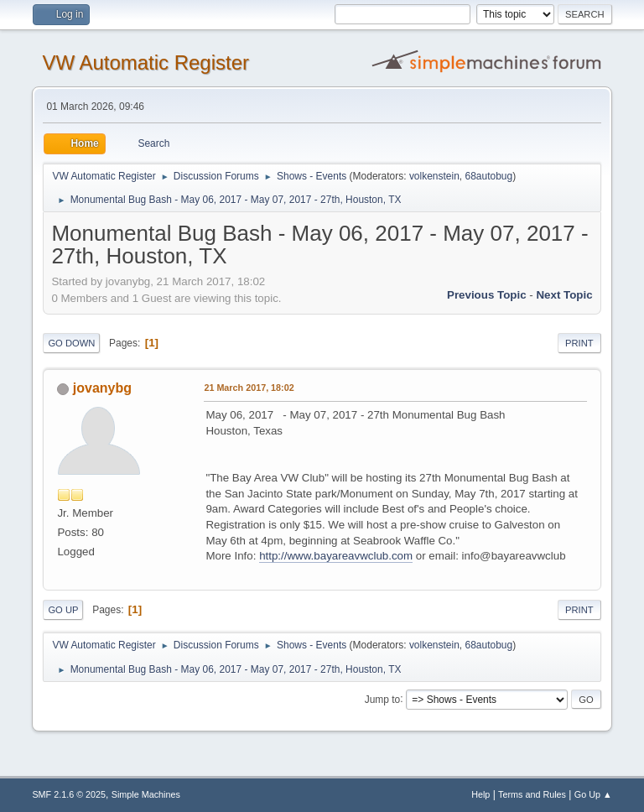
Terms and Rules (532, 794)
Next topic (564, 295)
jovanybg (102, 388)
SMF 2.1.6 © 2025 (69, 794)
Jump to (383, 699)
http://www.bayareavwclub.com (336, 556)
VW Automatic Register (145, 62)
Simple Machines (146, 794)
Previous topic (487, 295)
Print (579, 343)
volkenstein (434, 176)
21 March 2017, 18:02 (249, 388)
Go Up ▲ (593, 794)
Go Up (63, 610)
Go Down (71, 343)
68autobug (489, 176)
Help (480, 794)
